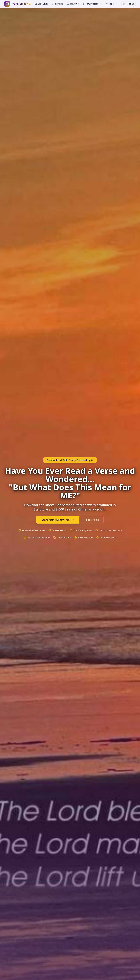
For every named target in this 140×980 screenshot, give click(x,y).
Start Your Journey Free (58, 520)
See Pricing (93, 520)
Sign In (129, 4)
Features (58, 4)
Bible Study (41, 4)
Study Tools (92, 4)
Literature (73, 4)
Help (111, 4)
